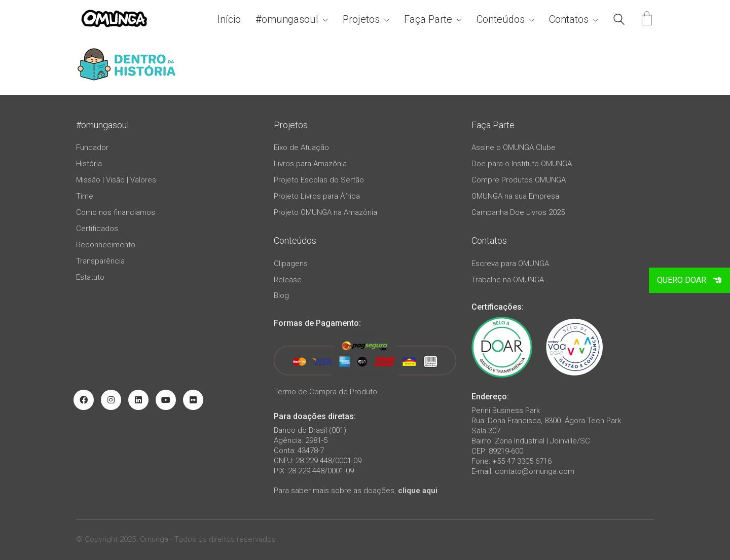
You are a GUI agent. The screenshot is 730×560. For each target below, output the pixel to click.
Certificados (97, 229)
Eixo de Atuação (301, 147)
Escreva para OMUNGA (510, 264)
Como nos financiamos (116, 212)
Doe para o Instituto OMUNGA (522, 164)
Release (288, 280)
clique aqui (418, 491)
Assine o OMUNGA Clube (514, 147)
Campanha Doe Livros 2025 (518, 212)
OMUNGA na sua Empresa (515, 196)
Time (85, 196)
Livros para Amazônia (310, 164)
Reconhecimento (106, 245)
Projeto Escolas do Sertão (319, 180)
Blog (281, 295)
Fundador (92, 147)
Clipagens (291, 264)
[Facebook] (84, 400)
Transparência (100, 261)
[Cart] (647, 20)
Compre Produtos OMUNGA (519, 180)
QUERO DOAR (690, 280)
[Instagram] (111, 400)
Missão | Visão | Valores (116, 180)
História (89, 164)
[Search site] (619, 21)
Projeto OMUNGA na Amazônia (325, 212)
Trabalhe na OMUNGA (508, 280)
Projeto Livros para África (317, 196)
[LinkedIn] (138, 400)
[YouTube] (166, 400)
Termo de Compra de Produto (325, 392)
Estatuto (90, 277)
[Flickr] (193, 400)
